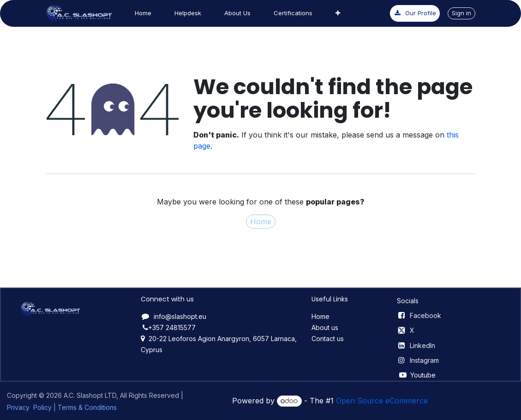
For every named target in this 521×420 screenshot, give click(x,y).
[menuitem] (143, 13)
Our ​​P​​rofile (415, 13)
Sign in (461, 13)
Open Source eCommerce (382, 401)
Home (261, 222)
